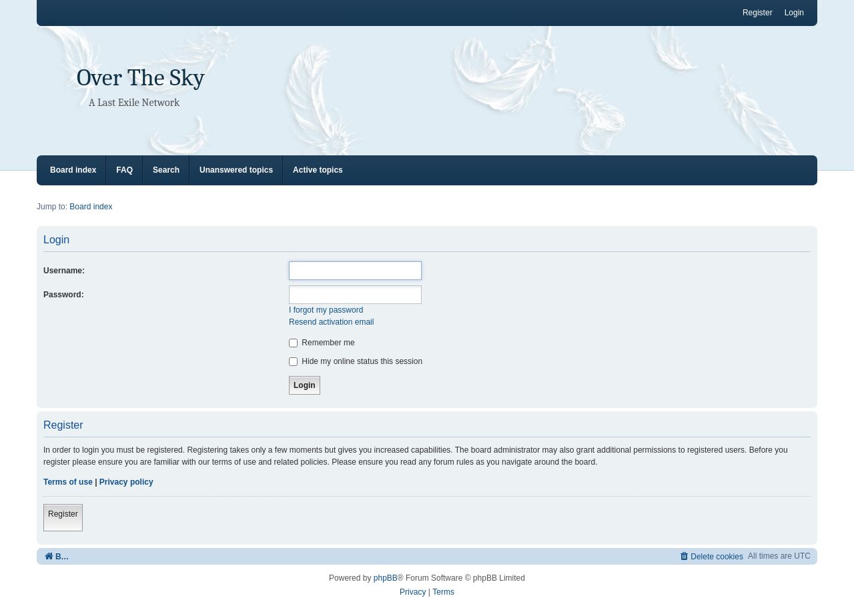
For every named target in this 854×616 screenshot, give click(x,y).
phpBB (386, 578)
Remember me (322, 343)
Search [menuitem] (166, 170)
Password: (64, 295)
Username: (64, 271)
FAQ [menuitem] (124, 170)
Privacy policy (126, 482)
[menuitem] (711, 556)
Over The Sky (141, 78)
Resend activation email (331, 322)
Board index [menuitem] (73, 170)
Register (63, 514)
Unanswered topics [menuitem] (236, 170)
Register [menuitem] (758, 13)
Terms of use (68, 482)
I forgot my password (326, 310)
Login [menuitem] (794, 13)
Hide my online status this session (356, 361)
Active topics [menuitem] (318, 170)
